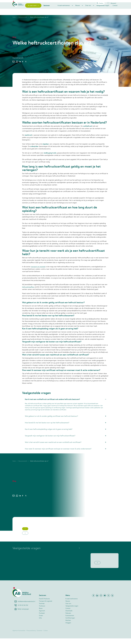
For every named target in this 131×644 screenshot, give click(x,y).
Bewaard (112, 3)
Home (14, 23)
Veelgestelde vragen (103, 10)
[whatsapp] (17, 67)
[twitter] (26, 67)
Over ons (88, 10)
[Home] (20, 10)
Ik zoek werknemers (64, 10)
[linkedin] (20, 67)
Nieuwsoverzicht (23, 23)
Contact (115, 10)
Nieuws (78, 10)
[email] (14, 67)
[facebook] (23, 67)
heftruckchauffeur (28, 292)
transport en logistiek (38, 272)
